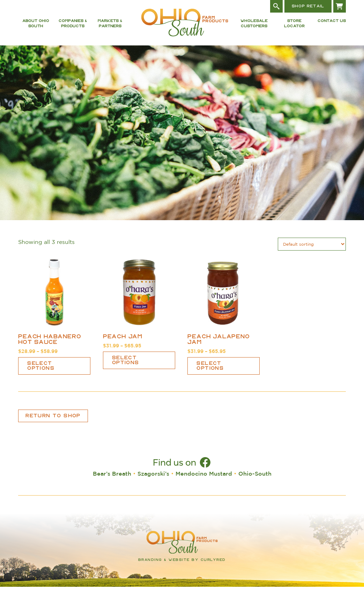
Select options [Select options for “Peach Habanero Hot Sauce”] (41, 371)
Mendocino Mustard (204, 479)
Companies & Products (73, 26)
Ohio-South (255, 479)
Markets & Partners (110, 26)
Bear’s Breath (112, 479)
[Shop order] (312, 249)
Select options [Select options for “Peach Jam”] (126, 366)
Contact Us (332, 24)
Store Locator (294, 26)
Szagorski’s (153, 479)
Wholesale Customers (254, 26)
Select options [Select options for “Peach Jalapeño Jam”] (210, 371)
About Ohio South (36, 26)
